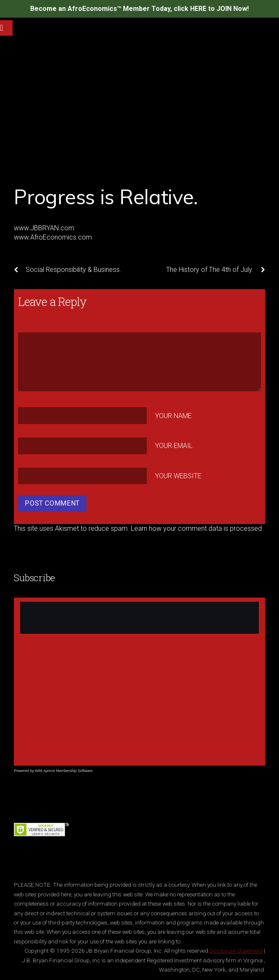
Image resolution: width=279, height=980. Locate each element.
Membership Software (74, 771)
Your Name (173, 416)
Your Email (174, 446)
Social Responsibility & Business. (68, 270)
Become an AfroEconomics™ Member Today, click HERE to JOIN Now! (139, 9)
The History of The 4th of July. (216, 270)
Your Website (178, 476)
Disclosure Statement (236, 951)
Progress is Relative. (106, 197)
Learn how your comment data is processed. (197, 528)
